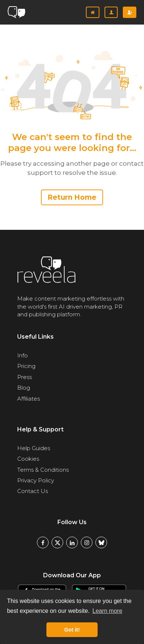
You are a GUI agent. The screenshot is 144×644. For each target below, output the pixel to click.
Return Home (72, 197)
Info (22, 355)
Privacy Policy (36, 480)
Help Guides (34, 448)
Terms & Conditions (43, 470)
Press (24, 377)
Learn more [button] (107, 611)
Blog (24, 388)
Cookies (28, 459)
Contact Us (33, 491)
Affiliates (29, 399)
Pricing (26, 366)
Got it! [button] (72, 630)
